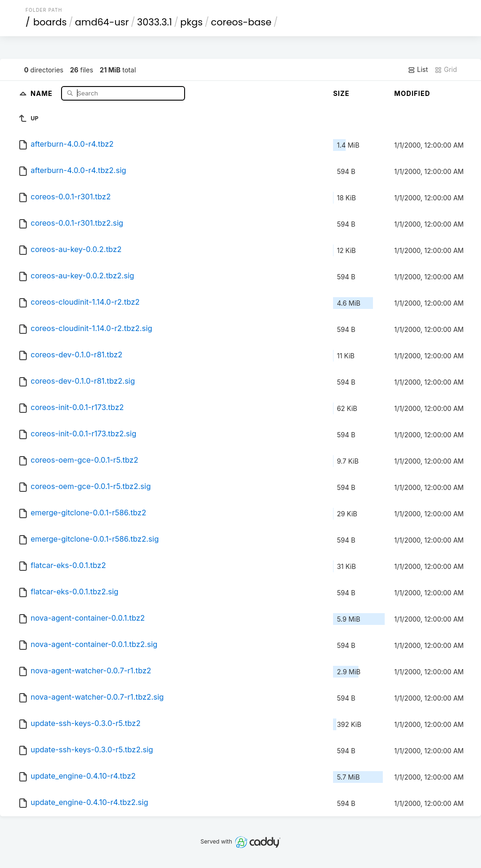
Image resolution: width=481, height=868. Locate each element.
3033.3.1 (155, 22)
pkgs (192, 22)
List (418, 70)
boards (50, 22)
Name (43, 93)
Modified (412, 93)
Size (341, 93)
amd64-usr (102, 22)
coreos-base (241, 22)
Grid (446, 70)
